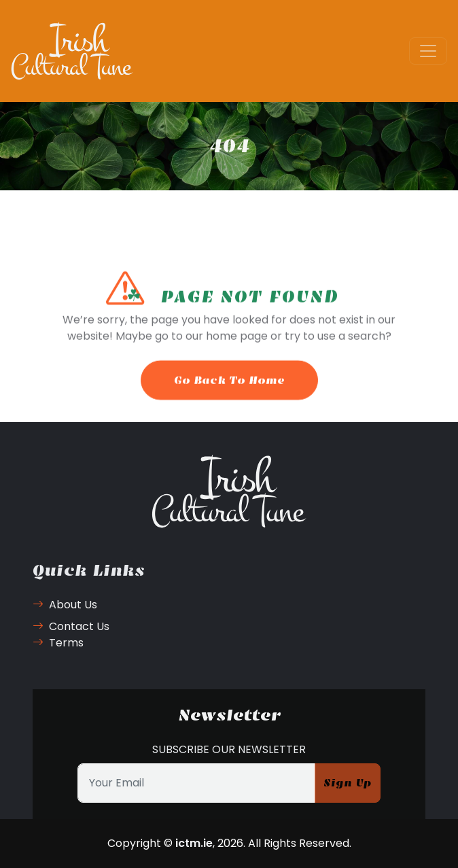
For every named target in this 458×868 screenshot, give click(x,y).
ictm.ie (194, 843)
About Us (65, 605)
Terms (58, 643)
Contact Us (71, 626)
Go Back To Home (229, 388)
